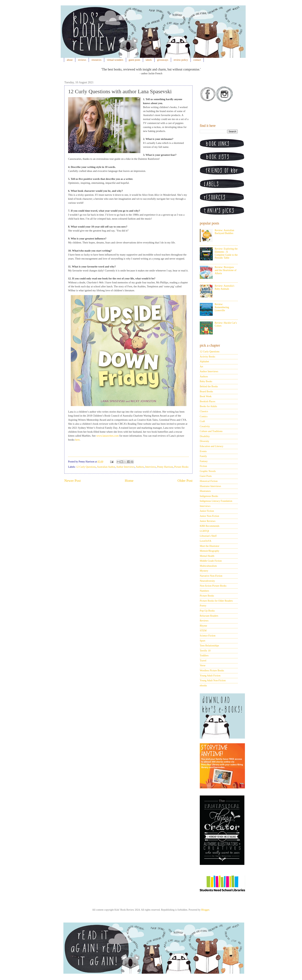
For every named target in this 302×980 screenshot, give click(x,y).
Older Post (185, 481)
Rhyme (203, 626)
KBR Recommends (210, 526)
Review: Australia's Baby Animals (225, 287)
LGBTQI (204, 531)
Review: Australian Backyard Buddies (225, 232)
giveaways (163, 60)
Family (203, 456)
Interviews (151, 467)
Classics (204, 411)
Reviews (204, 621)
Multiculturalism (208, 566)
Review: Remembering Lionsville (222, 307)
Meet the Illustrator (210, 546)
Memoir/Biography (210, 551)
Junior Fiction (207, 511)
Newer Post (73, 481)
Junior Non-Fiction (209, 516)
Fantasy (204, 461)
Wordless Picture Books (212, 671)
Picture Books (181, 467)
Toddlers (204, 656)
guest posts (134, 60)
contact (197, 60)
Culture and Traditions (211, 431)
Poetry (203, 606)
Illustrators (205, 491)
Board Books (206, 392)
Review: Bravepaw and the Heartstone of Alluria (226, 270)
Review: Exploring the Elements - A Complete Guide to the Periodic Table (226, 253)
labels (149, 60)
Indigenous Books (209, 496)
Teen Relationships (209, 646)
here (77, 440)
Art (201, 367)
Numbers (204, 591)
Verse (203, 665)
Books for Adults (208, 406)
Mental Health (207, 556)
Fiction (203, 466)
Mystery (204, 571)
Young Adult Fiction (210, 676)
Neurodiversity (207, 581)
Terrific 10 (205, 651)
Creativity (205, 426)
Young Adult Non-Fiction (213, 680)
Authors (140, 467)
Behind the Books (209, 386)
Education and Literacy (212, 446)
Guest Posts (206, 476)
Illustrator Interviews (210, 486)
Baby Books (206, 381)
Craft (202, 421)
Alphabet (204, 362)
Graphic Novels (208, 471)
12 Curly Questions (86, 467)
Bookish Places (208, 401)
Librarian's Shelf (208, 536)
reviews (82, 60)
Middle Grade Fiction (211, 561)
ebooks (203, 686)
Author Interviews (125, 467)
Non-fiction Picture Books (213, 586)
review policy (181, 60)
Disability (205, 436)
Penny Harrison (165, 467)
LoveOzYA (206, 541)
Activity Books (207, 357)
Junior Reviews (208, 521)
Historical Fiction (209, 481)
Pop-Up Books (207, 611)
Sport (202, 641)
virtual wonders (115, 60)
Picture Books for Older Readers (216, 601)
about (70, 60)
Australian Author (106, 467)
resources (97, 60)
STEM (203, 631)
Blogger (205, 910)
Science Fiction (208, 636)
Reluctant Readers (209, 616)
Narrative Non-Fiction (211, 576)
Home (129, 481)
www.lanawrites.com (107, 436)
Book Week (206, 396)
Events (203, 451)
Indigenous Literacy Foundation (216, 501)
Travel (203, 661)
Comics (204, 416)
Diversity (204, 441)
